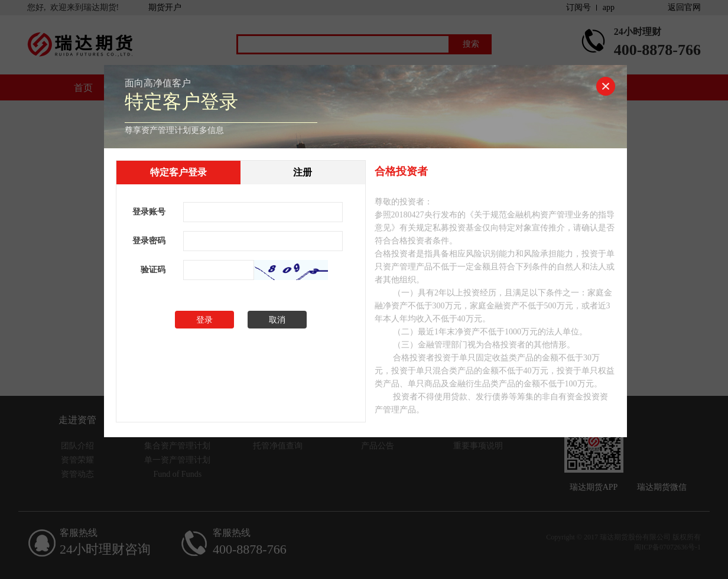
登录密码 (149, 241)
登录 (204, 320)
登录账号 (149, 212)
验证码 (153, 270)
